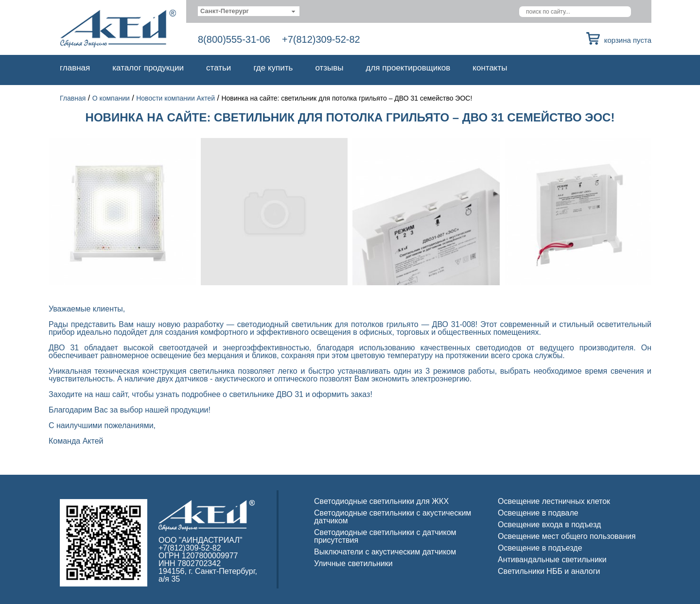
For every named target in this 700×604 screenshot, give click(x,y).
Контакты (490, 68)
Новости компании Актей (175, 98)
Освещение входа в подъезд (549, 525)
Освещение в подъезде (540, 548)
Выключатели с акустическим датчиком (385, 552)
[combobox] (249, 11)
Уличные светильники (353, 563)
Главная (75, 68)
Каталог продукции (148, 68)
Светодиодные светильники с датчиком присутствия (385, 536)
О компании (111, 98)
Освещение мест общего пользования (567, 536)
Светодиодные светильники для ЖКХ (381, 501)
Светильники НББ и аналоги (549, 571)
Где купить (273, 68)
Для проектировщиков (408, 68)
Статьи (219, 68)
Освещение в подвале (538, 513)
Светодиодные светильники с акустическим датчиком (393, 517)
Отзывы (329, 68)
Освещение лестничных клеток (554, 501)
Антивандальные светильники (552, 560)
